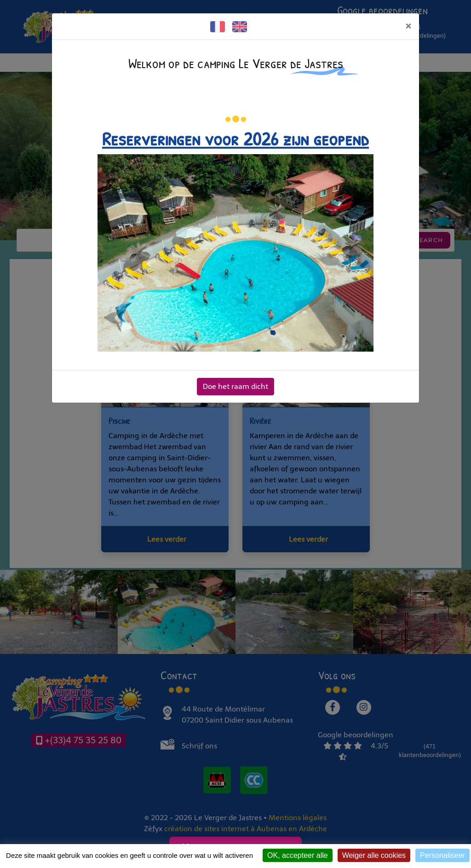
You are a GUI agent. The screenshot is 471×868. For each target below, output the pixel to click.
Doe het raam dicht (235, 386)
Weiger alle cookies (374, 855)
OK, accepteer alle (298, 855)
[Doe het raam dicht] (408, 26)
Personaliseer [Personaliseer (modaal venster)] (442, 855)
